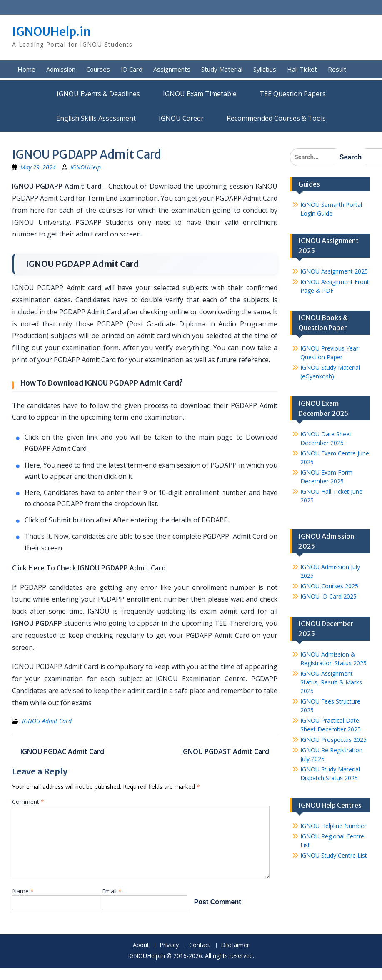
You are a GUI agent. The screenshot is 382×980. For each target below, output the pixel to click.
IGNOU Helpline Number (333, 826)
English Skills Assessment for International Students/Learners (96, 118)
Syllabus (265, 69)
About (141, 945)
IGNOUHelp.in (51, 32)
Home (26, 69)
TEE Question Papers (293, 94)
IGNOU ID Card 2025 (328, 596)
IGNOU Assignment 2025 (334, 271)
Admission (61, 69)
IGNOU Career (181, 118)
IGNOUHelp (86, 167)
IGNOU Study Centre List (334, 855)
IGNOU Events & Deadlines (98, 94)
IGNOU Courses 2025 (329, 586)
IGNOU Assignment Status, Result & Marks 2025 (331, 682)
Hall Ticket (302, 69)
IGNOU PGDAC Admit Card (62, 751)
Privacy (169, 945)
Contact (200, 945)
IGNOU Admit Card (47, 721)
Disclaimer (235, 945)
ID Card (132, 69)
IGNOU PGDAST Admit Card (225, 751)
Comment (28, 802)
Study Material (222, 69)
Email (112, 891)
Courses (98, 69)
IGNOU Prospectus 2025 (333, 740)
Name (23, 891)
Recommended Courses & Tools (276, 118)
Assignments (172, 69)
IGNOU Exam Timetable (200, 94)
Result (337, 69)
